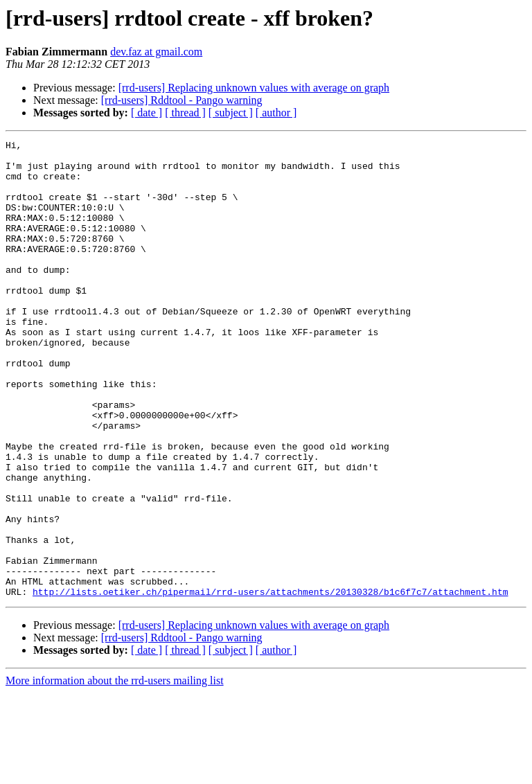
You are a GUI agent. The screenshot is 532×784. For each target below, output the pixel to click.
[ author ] (276, 113)
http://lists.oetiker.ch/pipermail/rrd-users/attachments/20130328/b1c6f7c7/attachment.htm (270, 683)
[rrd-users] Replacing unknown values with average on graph (254, 88)
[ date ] (147, 113)
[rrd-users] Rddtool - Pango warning (182, 100)
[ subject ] (231, 113)
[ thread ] (185, 113)
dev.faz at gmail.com (156, 52)
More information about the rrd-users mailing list (115, 772)
